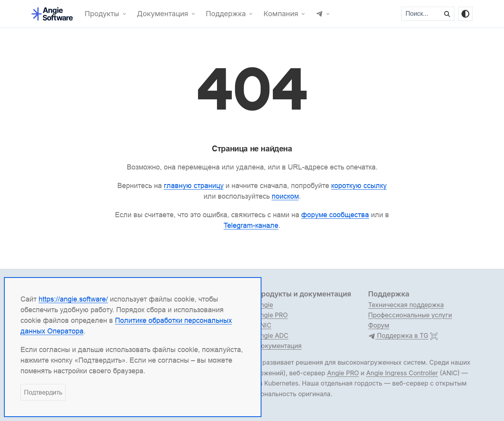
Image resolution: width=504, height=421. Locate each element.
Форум (379, 325)
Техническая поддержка (406, 305)
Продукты (102, 14)
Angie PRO (272, 315)
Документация (163, 14)
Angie (265, 305)
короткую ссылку (359, 185)
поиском (285, 196)
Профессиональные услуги (410, 315)
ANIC (264, 325)
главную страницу (194, 185)
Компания (281, 14)
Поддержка (226, 14)
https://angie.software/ (73, 299)
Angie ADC (272, 335)
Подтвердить (43, 392)
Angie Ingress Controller (402, 373)
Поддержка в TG (398, 336)
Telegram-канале (251, 225)
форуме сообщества (335, 215)
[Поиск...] (421, 14)
